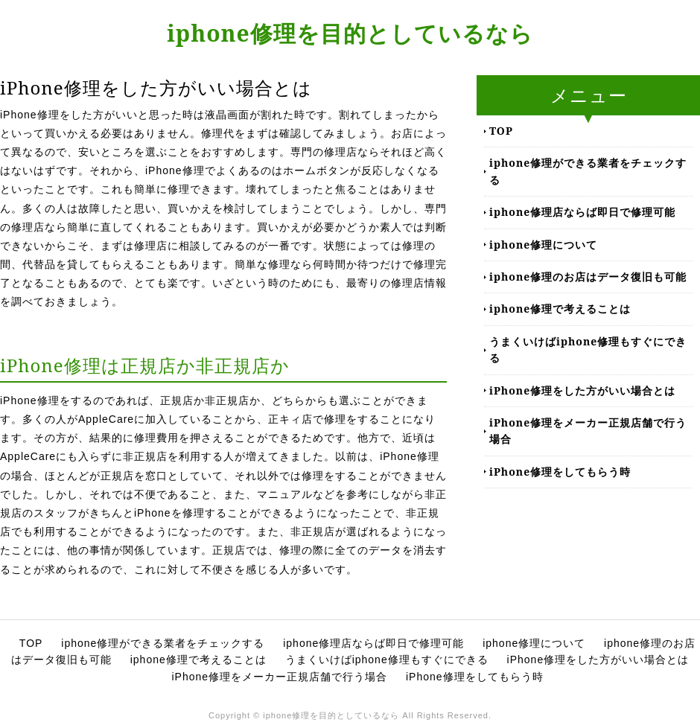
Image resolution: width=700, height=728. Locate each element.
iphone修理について (543, 245)
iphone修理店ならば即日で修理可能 (582, 212)
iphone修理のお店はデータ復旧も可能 (588, 277)
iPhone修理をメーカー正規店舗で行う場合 (588, 431)
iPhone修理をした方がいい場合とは (582, 390)
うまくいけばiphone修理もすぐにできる (588, 349)
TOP (501, 131)
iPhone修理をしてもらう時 (560, 472)
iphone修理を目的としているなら (350, 33)
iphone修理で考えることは (560, 309)
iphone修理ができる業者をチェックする (588, 171)
